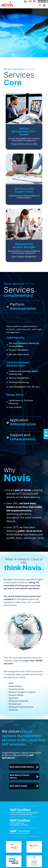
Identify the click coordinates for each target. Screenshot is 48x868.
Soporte (43, 1)
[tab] (24, 307)
